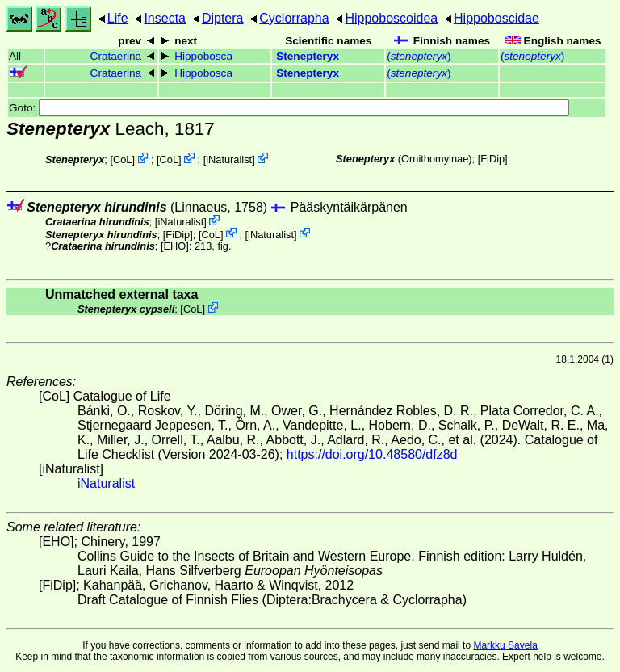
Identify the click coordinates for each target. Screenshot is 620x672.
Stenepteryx (308, 56)
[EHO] (175, 246)
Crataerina (116, 56)
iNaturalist (229, 160)
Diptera (223, 18)
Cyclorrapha (294, 18)
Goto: (289, 108)
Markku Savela (505, 645)
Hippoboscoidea (391, 18)
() (419, 56)
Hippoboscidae (496, 18)
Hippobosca (203, 56)
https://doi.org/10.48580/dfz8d (372, 454)
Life (118, 18)
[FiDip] (493, 159)
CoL (122, 160)
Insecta (165, 18)
